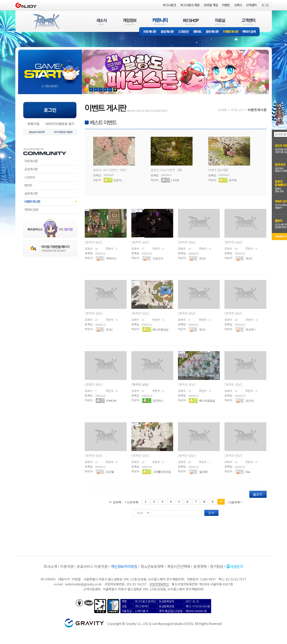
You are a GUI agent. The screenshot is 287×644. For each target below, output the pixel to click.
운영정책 (200, 566)
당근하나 (158, 401)
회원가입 (33, 124)
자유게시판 (149, 32)
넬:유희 (203, 472)
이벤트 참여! (216, 170)
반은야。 (119, 180)
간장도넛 (158, 258)
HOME (223, 110)
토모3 (249, 258)
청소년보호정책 (152, 566)
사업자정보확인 (159, 584)
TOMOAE (111, 401)
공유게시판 (212, 32)
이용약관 (67, 566)
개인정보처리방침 (124, 566)
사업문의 (237, 566)
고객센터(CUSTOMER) (248, 22)
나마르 (175, 180)
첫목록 (117, 502)
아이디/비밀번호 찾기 (60, 124)
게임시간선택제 (179, 566)
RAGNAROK (46, 22)
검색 (211, 513)
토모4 (202, 258)
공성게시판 (167, 32)
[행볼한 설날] (94, 384)
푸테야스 (111, 258)
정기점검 (216, 566)
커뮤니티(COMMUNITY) (160, 22)
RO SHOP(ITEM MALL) (191, 22)
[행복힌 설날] (233, 384)
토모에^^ (251, 329)
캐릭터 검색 (251, 32)
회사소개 (50, 566)
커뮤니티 (237, 110)
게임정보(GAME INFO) (130, 22)
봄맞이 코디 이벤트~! (107, 170)
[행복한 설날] (94, 242)
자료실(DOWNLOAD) (220, 22)
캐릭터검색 (50, 210)
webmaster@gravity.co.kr (83, 584)
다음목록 (234, 502)
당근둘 (110, 472)
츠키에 (233, 180)
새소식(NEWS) (102, 22)
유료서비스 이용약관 (92, 566)
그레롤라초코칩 (162, 472)
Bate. (248, 472)
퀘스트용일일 (207, 401)
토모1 (202, 329)
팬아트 (197, 32)
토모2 (109, 329)
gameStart (50, 67)
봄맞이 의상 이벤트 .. (164, 170)
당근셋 (250, 401)
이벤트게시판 (231, 32)
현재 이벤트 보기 (115, 90)
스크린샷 (184, 32)
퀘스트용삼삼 (160, 329)
